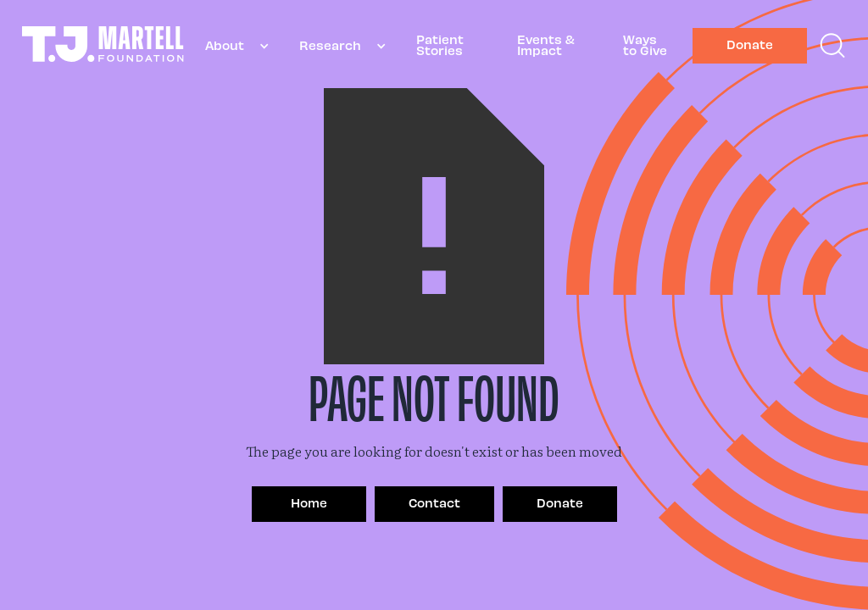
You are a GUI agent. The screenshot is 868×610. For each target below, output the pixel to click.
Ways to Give (645, 44)
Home (309, 502)
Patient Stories (440, 44)
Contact (434, 502)
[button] (231, 46)
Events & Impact (546, 44)
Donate (750, 44)
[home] (103, 46)
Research (330, 45)
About (225, 45)
